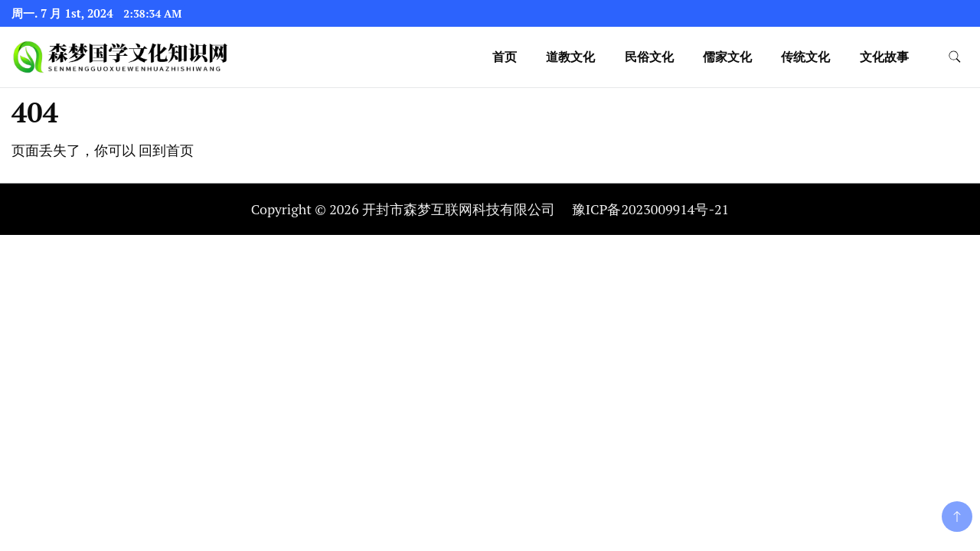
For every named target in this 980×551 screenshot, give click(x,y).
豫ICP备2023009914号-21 (650, 209)
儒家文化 (727, 57)
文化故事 (884, 57)
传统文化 (805, 57)
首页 (505, 57)
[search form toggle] (955, 57)
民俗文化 (649, 57)
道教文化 (570, 57)
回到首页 (166, 150)
